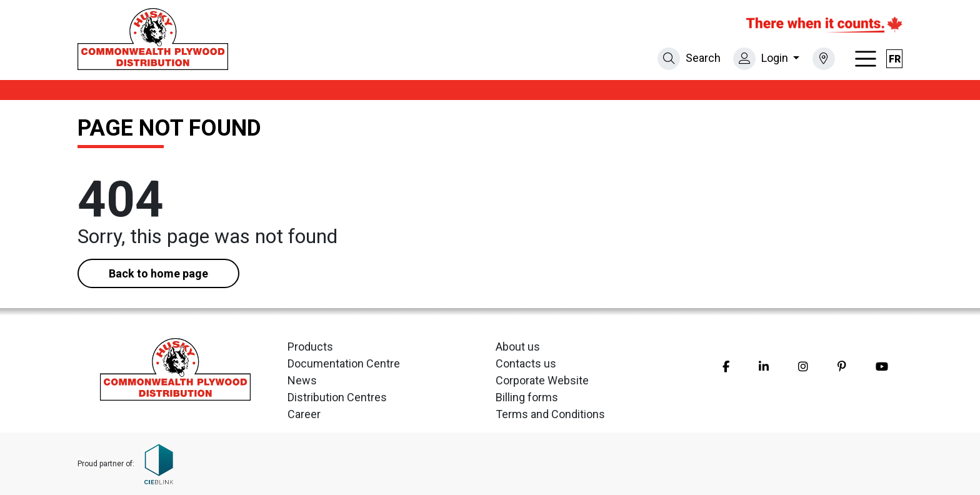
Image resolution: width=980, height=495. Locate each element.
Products (310, 347)
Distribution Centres (337, 397)
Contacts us (526, 363)
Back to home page (158, 273)
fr (895, 59)
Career (304, 414)
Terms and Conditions (550, 414)
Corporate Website (542, 380)
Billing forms (527, 397)
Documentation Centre (344, 363)
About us (518, 347)
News (302, 380)
